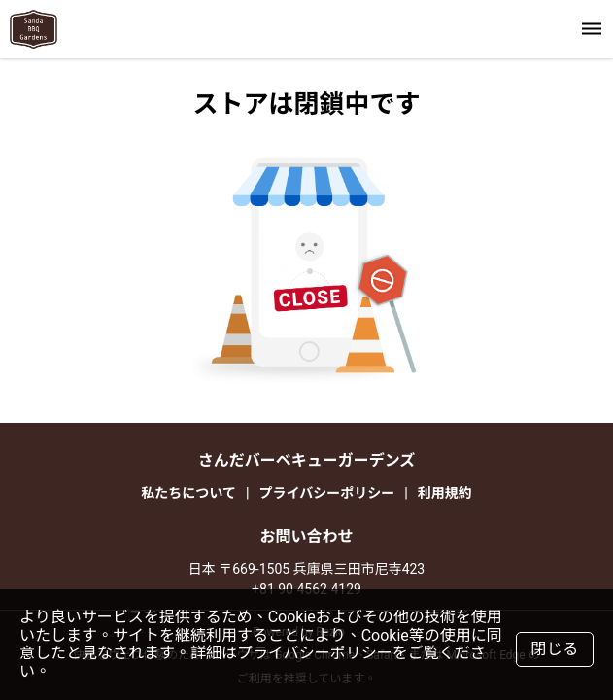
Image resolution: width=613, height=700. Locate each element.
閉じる (555, 649)
